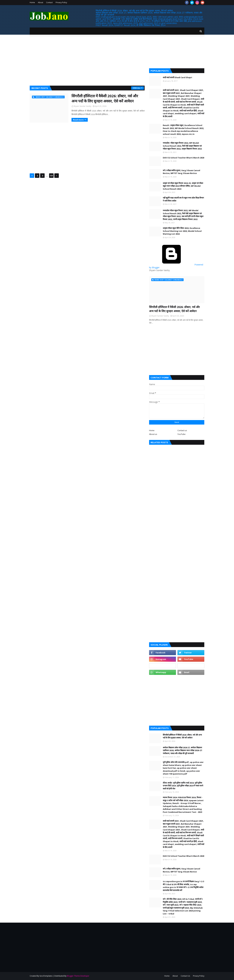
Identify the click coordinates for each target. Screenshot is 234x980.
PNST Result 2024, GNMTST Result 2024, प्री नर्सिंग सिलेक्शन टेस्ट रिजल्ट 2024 (131, 25)
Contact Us (185, 976)
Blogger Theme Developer (78, 976)
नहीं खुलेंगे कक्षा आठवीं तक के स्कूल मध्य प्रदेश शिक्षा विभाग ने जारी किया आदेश (183, 199)
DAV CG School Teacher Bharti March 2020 (183, 158)
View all (136, 88)
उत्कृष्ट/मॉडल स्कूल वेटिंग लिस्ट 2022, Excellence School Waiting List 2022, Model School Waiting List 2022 (182, 231)
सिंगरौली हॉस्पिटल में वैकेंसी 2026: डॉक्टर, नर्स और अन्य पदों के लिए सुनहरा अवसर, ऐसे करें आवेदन (134, 11)
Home (32, 2)
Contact (49, 2)
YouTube (181, 434)
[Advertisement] (87, 62)
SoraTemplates (46, 976)
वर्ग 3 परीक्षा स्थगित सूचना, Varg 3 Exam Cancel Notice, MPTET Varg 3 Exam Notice (181, 172)
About (41, 2)
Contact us (182, 430)
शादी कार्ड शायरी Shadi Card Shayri (177, 77)
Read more (78, 120)
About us (153, 434)
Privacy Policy (61, 2)
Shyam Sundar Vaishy (82, 106)
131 (51, 176)
